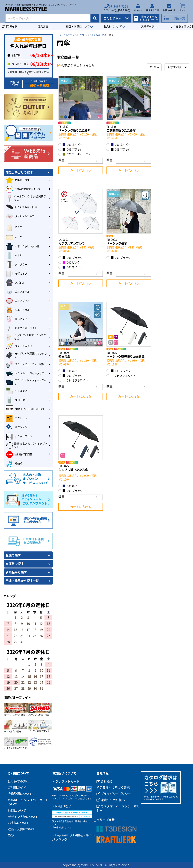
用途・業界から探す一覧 (22, 581)
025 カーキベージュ (77, 154)
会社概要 (105, 781)
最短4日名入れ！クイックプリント (26, 445)
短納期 (14, 464)
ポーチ (14, 237)
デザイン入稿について (23, 817)
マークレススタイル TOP (72, 35)
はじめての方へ (18, 781)
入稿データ (148, 26)
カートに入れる (81, 170)
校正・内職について (78, 26)
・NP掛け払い (62, 806)
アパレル (15, 283)
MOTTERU (16, 400)
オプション (16, 427)
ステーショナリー (20, 346)
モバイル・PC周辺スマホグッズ (26, 355)
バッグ (14, 227)
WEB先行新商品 (19, 455)
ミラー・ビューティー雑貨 (25, 364)
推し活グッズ (18, 319)
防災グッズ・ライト (21, 328)
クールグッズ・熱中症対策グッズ (26, 198)
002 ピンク (71, 262)
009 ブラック (73, 149)
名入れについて (113, 26)
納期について (17, 811)
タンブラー (16, 265)
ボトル (14, 256)
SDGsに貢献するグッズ (23, 189)
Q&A (11, 835)
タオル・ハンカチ (20, 216)
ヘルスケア (16, 391)
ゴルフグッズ (18, 301)
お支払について (18, 823)
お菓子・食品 (18, 310)
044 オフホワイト (75, 380)
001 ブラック (73, 258)
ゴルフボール (18, 292)
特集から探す (18, 180)
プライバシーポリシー (114, 794)
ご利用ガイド (17, 787)
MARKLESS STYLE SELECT (25, 409)
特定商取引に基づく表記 (113, 787)
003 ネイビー (73, 267)
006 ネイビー (73, 145)
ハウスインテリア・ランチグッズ (26, 337)
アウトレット (18, 418)
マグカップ (16, 274)
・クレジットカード (66, 781)
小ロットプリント (20, 436)
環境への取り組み (111, 800)
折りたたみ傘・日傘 (97, 35)
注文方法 (43, 26)
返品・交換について (21, 829)
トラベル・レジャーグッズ (25, 373)
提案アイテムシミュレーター (147, 17)
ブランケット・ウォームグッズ (26, 382)
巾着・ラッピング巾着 (23, 246)
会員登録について (20, 794)
